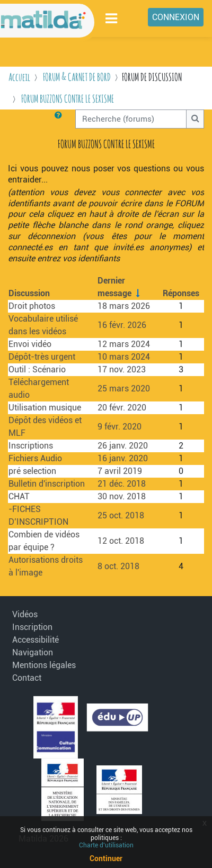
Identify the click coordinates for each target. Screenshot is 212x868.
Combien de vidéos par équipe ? (44, 541)
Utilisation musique (45, 408)
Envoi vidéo (30, 344)
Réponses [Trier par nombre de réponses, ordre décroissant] (181, 293)
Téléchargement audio (39, 389)
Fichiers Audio (35, 458)
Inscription (32, 627)
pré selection (32, 471)
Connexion (176, 17)
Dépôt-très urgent (42, 357)
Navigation (33, 652)
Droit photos (32, 306)
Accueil (19, 77)
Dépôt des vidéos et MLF (45, 427)
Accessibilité (36, 640)
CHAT (19, 496)
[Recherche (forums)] (131, 119)
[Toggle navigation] (112, 18)
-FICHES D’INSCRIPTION (38, 515)
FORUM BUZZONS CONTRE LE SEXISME (68, 99)
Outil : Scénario (37, 369)
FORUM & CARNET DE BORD (77, 77)
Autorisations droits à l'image (46, 566)
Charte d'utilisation (106, 845)
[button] (60, 119)
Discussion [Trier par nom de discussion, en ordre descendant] (29, 293)
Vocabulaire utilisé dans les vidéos (43, 325)
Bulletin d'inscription (47, 484)
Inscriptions (31, 446)
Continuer (106, 858)
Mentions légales (40, 665)
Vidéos (25, 614)
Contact (27, 678)
